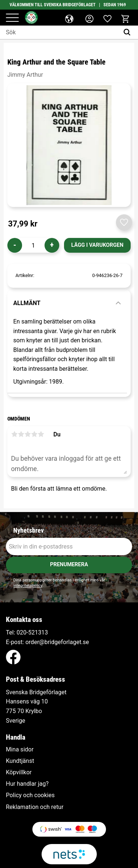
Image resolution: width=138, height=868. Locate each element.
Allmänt (27, 303)
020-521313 (32, 632)
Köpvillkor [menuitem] (19, 772)
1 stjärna (14, 434)
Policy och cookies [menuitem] (30, 795)
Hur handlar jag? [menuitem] (27, 784)
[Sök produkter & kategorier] (60, 32)
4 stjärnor (34, 434)
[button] (12, 18)
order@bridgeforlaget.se (57, 642)
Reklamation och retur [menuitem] (35, 807)
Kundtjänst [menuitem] (20, 761)
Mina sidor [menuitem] (20, 750)
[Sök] (129, 32)
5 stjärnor (41, 434)
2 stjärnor (21, 434)
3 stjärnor (28, 434)
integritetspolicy (28, 586)
